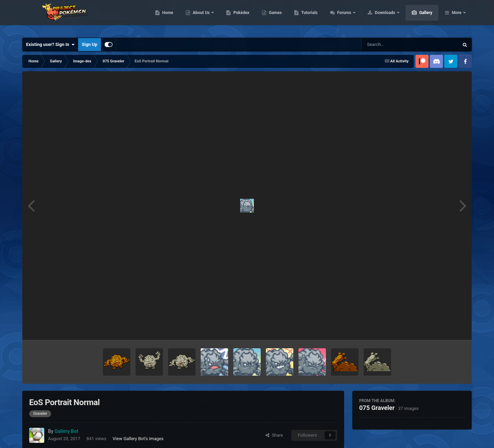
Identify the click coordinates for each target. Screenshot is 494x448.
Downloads (418, 17)
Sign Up (89, 44)
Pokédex (274, 17)
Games (308, 17)
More (457, 17)
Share (274, 435)
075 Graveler (377, 408)
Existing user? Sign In (50, 45)
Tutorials (342, 17)
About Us (234, 17)
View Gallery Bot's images (138, 439)
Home (200, 17)
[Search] (393, 45)
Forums (377, 17)
